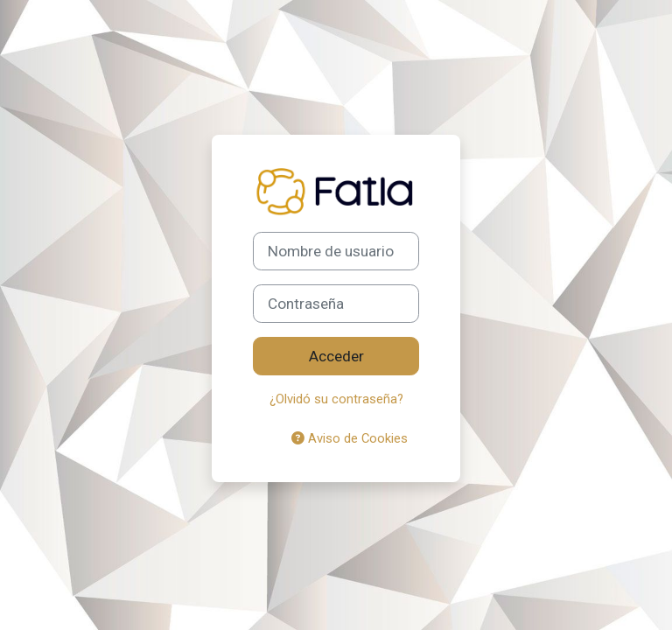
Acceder (336, 356)
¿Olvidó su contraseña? (336, 399)
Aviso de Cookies (350, 438)
